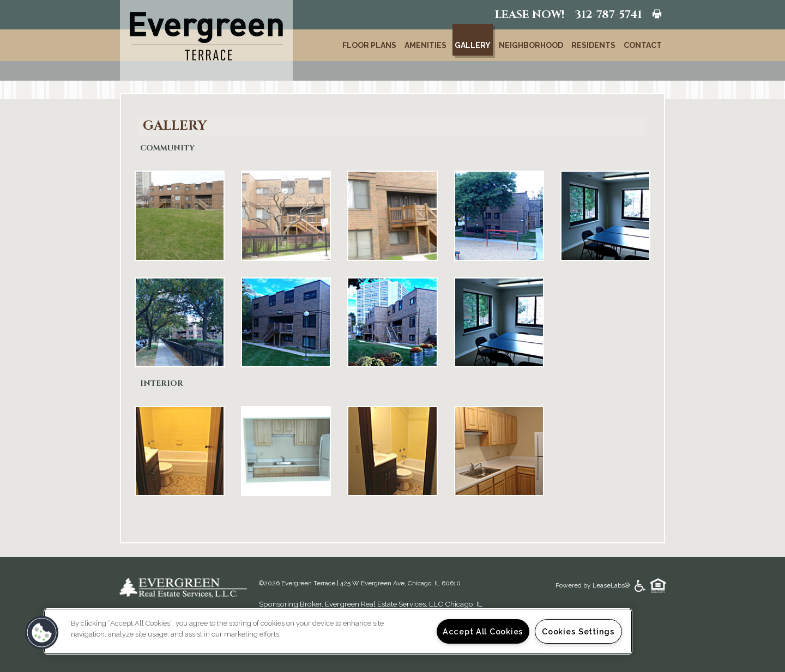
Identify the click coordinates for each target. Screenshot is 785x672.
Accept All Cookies (483, 631)
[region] (338, 631)
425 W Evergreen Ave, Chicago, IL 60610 (400, 583)
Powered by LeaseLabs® (593, 585)
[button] (42, 633)
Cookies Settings (578, 631)
